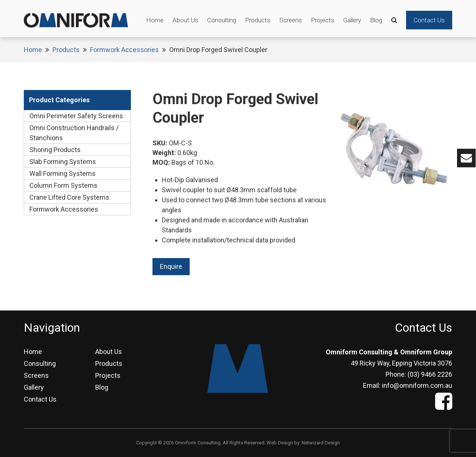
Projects (323, 20)
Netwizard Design (321, 443)
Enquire (171, 266)
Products (258, 20)
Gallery (352, 20)
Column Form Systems (63, 185)
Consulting (222, 20)
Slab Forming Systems (63, 162)
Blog (376, 20)
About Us (185, 20)
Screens (291, 20)
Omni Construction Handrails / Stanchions (74, 133)
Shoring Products (55, 150)
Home (155, 20)
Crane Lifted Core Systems (69, 197)
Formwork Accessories (124, 50)
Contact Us (429, 20)
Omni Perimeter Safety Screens (76, 116)
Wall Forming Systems (62, 173)
